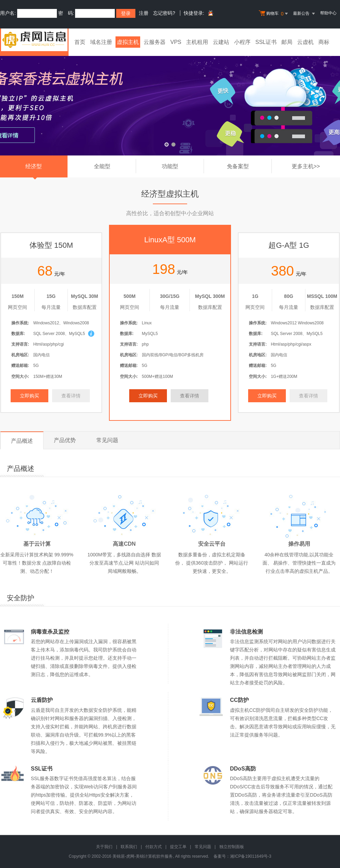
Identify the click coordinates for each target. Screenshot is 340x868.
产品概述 (22, 441)
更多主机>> (306, 166)
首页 (80, 42)
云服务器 (155, 42)
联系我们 (129, 847)
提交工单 (178, 847)
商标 (324, 42)
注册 (144, 13)
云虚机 (305, 42)
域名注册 (101, 42)
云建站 (221, 42)
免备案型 (249, 166)
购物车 (274, 14)
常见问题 (107, 440)
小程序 (242, 42)
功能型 (183, 166)
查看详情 (71, 396)
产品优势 (65, 440)
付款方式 (154, 847)
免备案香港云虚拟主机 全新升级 (170, 101)
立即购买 (29, 396)
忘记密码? (164, 13)
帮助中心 (328, 13)
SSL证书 (266, 42)
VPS (176, 42)
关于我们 (104, 847)
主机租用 (197, 42)
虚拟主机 (128, 42)
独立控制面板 (232, 847)
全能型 (115, 166)
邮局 (287, 42)
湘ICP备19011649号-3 (251, 856)
